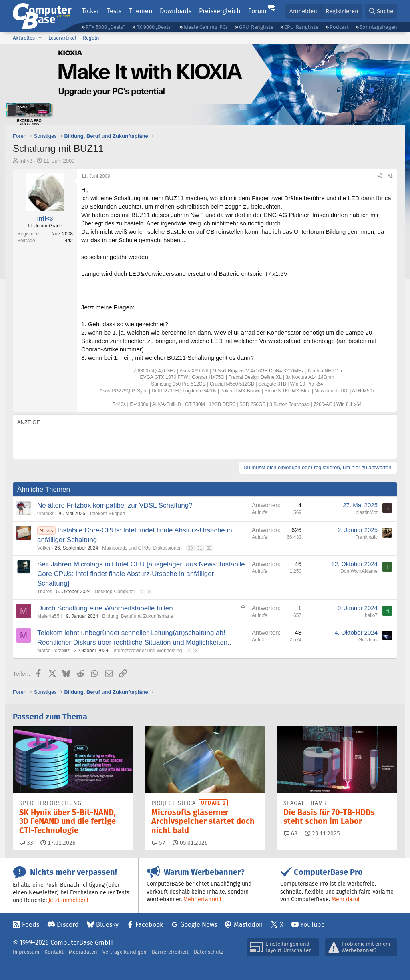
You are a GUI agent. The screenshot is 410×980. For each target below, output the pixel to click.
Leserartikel (62, 38)
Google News (199, 925)
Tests (114, 11)
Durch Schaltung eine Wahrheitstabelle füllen (105, 608)
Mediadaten (83, 952)
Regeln (91, 38)
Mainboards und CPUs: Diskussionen (142, 548)
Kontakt (54, 952)
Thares (45, 592)
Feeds (31, 925)
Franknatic (366, 537)
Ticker (90, 11)
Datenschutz (209, 952)
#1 (390, 176)
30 (190, 548)
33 (26, 843)
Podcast (339, 27)
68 (291, 833)
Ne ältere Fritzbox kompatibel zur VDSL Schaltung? (115, 505)
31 (200, 548)
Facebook (149, 925)
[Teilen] (380, 176)
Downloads (176, 11)
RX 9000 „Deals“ (154, 27)
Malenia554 (50, 616)
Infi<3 (26, 161)
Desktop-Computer (115, 592)
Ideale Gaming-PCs (206, 27)
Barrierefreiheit (170, 952)
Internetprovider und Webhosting (147, 651)
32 (209, 548)
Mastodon (248, 925)
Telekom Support (107, 514)
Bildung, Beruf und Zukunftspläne (138, 616)
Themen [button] (141, 11)
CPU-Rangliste (301, 27)
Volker (44, 548)
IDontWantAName (358, 571)
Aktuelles (24, 38)
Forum (257, 11)
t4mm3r (45, 514)
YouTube (313, 925)
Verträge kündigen (125, 952)
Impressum (26, 952)
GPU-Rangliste (256, 27)
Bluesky (107, 925)
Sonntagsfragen (378, 27)
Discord (68, 925)
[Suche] (381, 11)
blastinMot (367, 512)
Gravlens (368, 640)
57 (159, 843)
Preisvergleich (220, 11)
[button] (40, 38)
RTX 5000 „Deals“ (105, 27)
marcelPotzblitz (53, 651)
